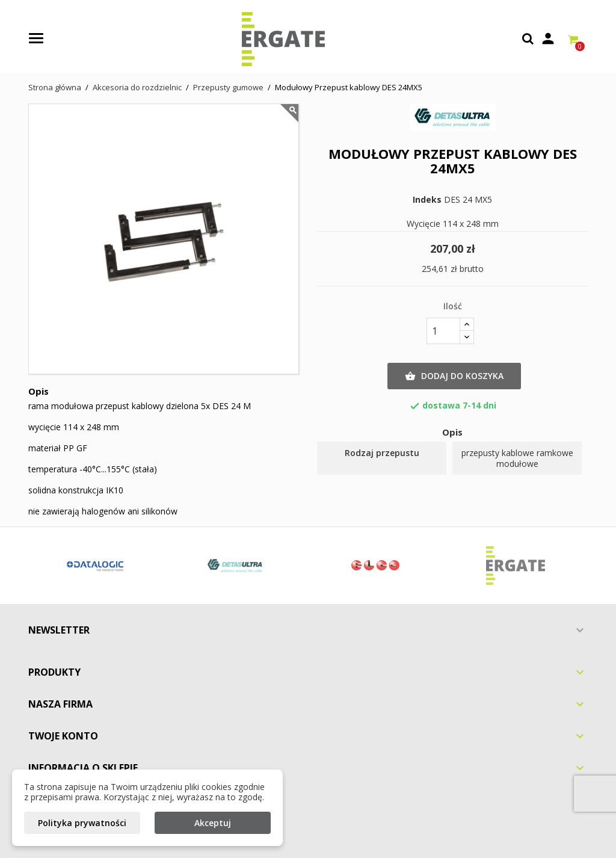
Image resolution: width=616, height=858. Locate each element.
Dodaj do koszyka (454, 376)
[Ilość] (443, 331)
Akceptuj (213, 823)
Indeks (427, 200)
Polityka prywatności (82, 823)
